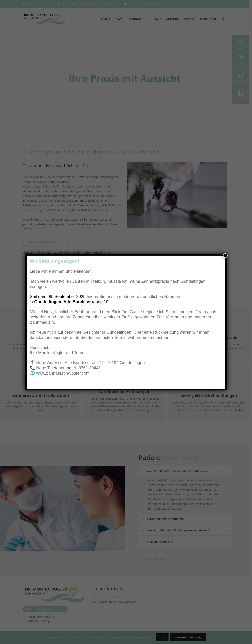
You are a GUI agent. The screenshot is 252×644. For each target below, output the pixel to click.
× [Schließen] (225, 256)
